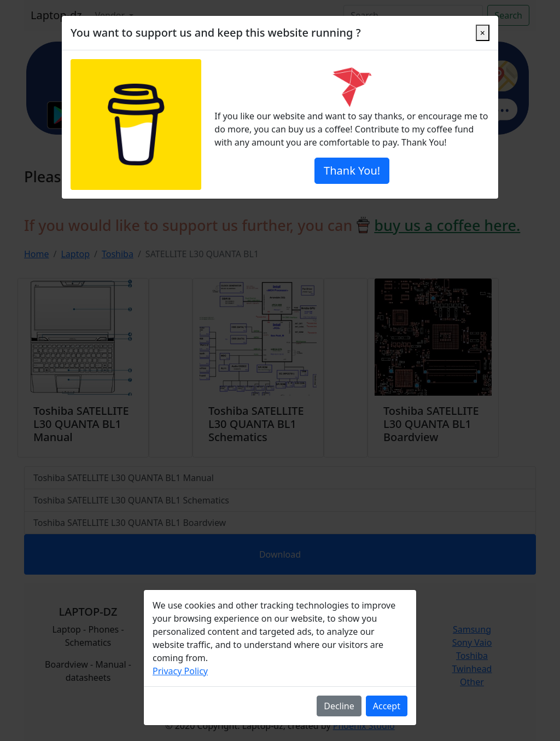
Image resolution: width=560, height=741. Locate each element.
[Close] (483, 33)
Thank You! (352, 170)
